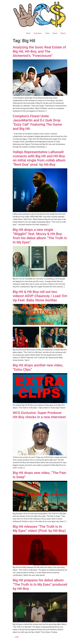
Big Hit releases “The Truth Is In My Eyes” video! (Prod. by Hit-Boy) (39, 529)
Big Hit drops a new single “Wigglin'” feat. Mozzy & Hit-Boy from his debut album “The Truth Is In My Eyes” (40, 236)
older (16, 637)
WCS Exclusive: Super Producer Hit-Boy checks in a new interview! (39, 415)
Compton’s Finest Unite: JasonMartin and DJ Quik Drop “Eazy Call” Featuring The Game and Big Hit (37, 122)
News (28, 33)
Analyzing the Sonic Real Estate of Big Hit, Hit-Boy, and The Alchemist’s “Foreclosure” (39, 51)
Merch (63, 33)
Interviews (38, 33)
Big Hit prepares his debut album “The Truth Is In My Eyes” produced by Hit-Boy (40, 584)
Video (47, 33)
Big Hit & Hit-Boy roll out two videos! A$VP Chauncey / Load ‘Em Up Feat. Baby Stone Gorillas (40, 296)
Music (55, 33)
